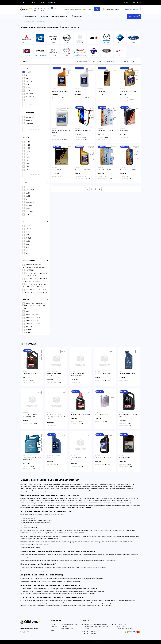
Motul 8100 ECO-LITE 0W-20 (32, 374)
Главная (23, 21)
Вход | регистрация (132, 2)
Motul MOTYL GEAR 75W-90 (80, 415)
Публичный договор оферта (70, 625)
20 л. (40, 446)
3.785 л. (68, 76)
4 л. (70, 79)
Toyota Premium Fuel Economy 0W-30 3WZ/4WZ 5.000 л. (56, 417)
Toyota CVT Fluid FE (102, 415)
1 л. (70, 72)
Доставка (54, 627)
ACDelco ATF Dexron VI (103, 458)
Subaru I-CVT (57, 170)
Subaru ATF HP (80, 91)
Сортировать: (97, 61)
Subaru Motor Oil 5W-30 (60, 91)
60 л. (40, 450)
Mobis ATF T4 (52, 458)
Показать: (127, 61)
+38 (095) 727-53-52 (90, 632)
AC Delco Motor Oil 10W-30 (104, 374)
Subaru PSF (101, 91)
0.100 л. (63, 352)
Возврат (53, 631)
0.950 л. (113, 108)
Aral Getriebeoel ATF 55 (127, 374)
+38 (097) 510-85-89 (90, 634)
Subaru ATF (124, 131)
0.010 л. (39, 393)
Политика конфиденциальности (68, 628)
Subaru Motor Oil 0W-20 (105, 131)
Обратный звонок (131, 9)
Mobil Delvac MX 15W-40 (127, 458)
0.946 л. (68, 69)
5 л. (40, 358)
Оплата (53, 625)
